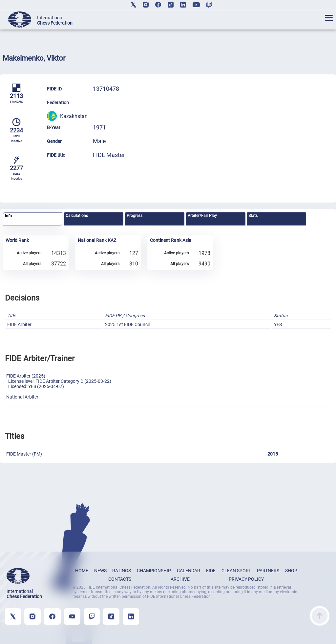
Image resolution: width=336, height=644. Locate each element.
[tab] (33, 219)
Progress (135, 216)
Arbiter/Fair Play (202, 216)
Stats (253, 216)
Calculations (77, 216)
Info (8, 216)
